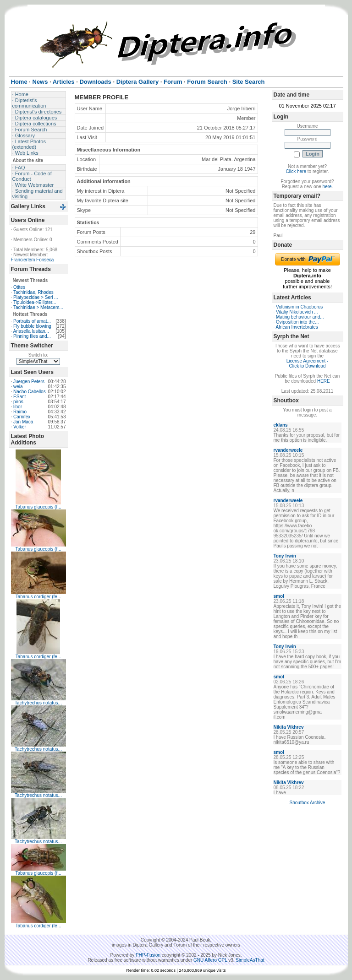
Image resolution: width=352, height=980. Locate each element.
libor (18, 407)
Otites (19, 287)
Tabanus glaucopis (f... (38, 507)
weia (18, 387)
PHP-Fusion (148, 955)
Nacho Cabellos (30, 392)
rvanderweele (288, 450)
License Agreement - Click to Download (308, 363)
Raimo (20, 412)
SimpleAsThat (250, 960)
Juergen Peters (29, 382)
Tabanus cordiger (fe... (38, 597)
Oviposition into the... (297, 322)
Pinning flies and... (32, 336)
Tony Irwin (285, 556)
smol (279, 596)
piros (18, 402)
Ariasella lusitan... (31, 331)
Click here (296, 171)
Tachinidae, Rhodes (33, 292)
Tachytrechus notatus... (38, 703)
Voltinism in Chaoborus (299, 307)
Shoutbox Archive (308, 803)
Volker (20, 427)
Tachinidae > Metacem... (38, 307)
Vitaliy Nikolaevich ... (297, 312)
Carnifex (22, 417)
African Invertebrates (297, 327)
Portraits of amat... (32, 321)
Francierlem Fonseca (33, 260)
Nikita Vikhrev (289, 727)
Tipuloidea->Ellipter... (35, 302)
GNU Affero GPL (210, 960)
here (327, 187)
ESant (19, 397)
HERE (324, 381)
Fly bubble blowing (32, 326)
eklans (281, 425)
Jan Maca (23, 422)
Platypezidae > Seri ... (36, 297)
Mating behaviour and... (300, 317)
